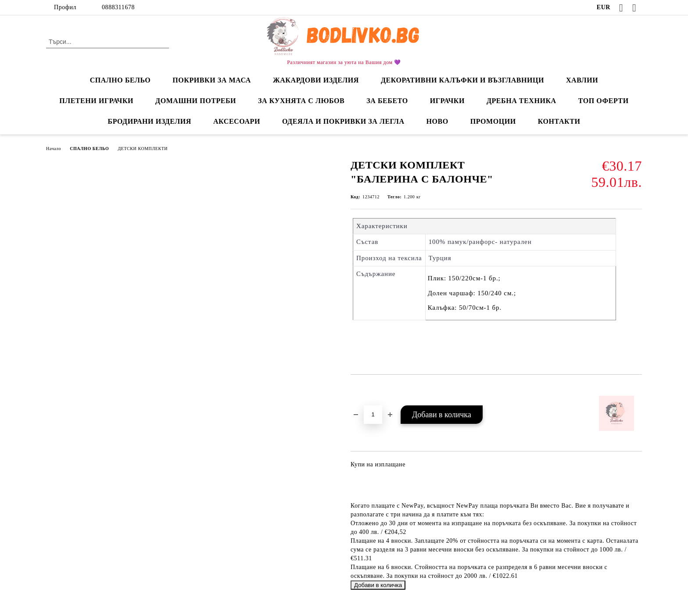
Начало (54, 149)
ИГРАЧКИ (447, 101)
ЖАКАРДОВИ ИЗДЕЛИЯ (316, 80)
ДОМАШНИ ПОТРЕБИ (196, 101)
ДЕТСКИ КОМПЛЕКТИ (143, 149)
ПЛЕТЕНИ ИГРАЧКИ (96, 101)
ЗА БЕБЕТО (387, 101)
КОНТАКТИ (559, 121)
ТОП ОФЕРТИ (604, 101)
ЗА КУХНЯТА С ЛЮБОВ (301, 101)
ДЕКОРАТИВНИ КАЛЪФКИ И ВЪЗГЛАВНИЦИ (462, 80)
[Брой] (373, 415)
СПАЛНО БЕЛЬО (120, 80)
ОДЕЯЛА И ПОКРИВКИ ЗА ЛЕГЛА (343, 121)
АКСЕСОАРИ (237, 121)
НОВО (437, 121)
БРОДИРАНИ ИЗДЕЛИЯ (150, 121)
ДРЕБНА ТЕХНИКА (521, 101)
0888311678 (118, 7)
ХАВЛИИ (582, 80)
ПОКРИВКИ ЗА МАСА (212, 80)
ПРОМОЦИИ (493, 121)
